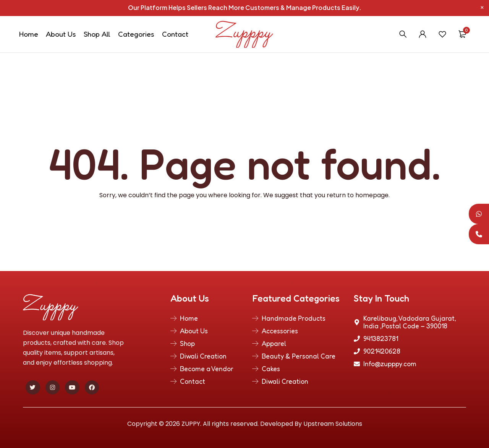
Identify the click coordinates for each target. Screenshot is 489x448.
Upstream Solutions (333, 424)
